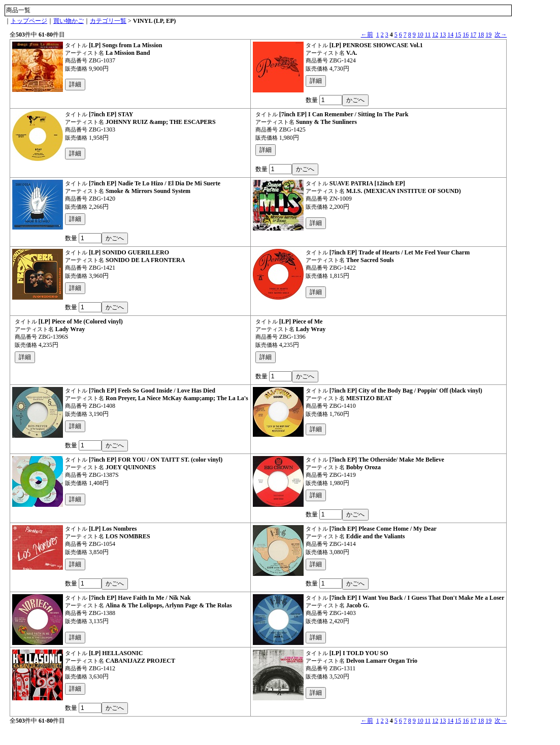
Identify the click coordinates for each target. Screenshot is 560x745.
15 (458, 35)
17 (473, 35)
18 (481, 35)
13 (443, 35)
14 (450, 35)
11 (428, 35)
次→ (501, 35)
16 (466, 35)
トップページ (29, 21)
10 (420, 35)
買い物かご (69, 21)
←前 (367, 35)
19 (488, 35)
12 (435, 35)
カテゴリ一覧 (108, 21)
